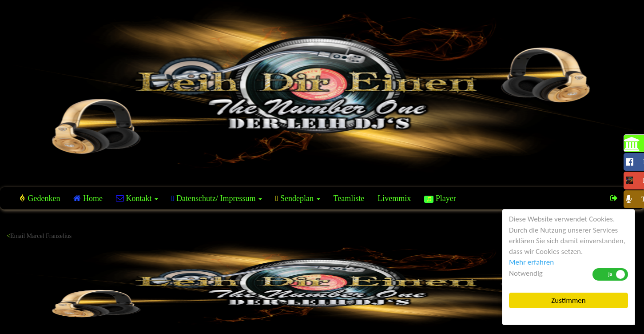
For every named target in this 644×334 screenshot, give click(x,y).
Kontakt (137, 198)
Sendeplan (298, 198)
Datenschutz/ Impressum (217, 198)
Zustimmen (568, 300)
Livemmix (394, 198)
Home (88, 198)
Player (440, 198)
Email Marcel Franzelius (41, 236)
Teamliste (349, 198)
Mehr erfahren (531, 262)
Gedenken (40, 198)
